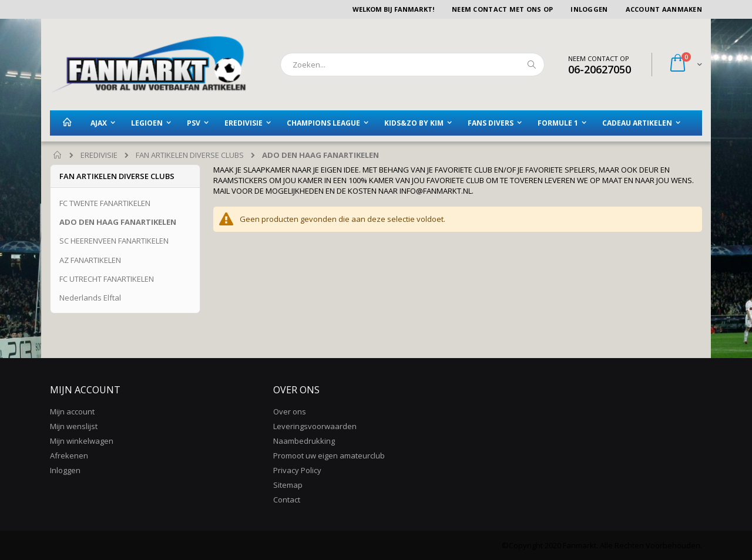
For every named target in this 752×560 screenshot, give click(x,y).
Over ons (290, 411)
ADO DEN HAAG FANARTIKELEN (118, 222)
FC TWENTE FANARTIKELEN (105, 203)
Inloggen (589, 9)
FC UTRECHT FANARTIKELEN (107, 279)
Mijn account (72, 411)
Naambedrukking (304, 441)
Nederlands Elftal (90, 298)
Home (58, 156)
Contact (287, 500)
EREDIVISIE (99, 155)
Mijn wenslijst (74, 426)
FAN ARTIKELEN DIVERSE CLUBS (190, 155)
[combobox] (412, 65)
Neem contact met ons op (502, 9)
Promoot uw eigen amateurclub (329, 456)
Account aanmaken (664, 9)
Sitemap (288, 485)
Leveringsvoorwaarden (315, 426)
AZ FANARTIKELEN (90, 260)
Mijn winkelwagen (82, 441)
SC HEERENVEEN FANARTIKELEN (114, 241)
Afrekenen (69, 456)
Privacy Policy (297, 470)
